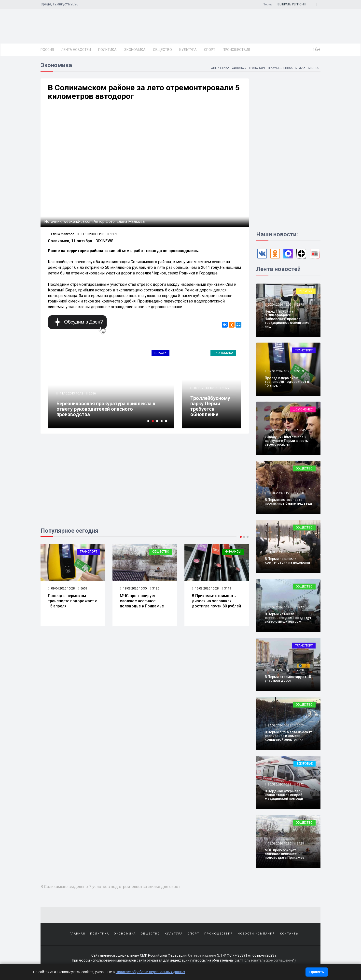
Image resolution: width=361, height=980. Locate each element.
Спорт (210, 50)
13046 (301, 430)
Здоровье (305, 763)
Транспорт (257, 68)
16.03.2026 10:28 (205, 588)
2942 (300, 784)
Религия (306, 291)
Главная (77, 934)
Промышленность (282, 68)
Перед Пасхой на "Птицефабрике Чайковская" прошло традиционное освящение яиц (287, 319)
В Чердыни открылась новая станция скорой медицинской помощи (284, 795)
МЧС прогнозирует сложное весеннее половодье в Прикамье (142, 601)
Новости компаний (256, 934)
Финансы (239, 68)
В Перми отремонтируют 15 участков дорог (288, 679)
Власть (160, 353)
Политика (107, 50)
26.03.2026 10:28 (279, 670)
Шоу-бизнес (303, 409)
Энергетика (220, 68)
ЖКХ (302, 68)
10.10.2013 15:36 (205, 388)
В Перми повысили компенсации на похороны (287, 561)
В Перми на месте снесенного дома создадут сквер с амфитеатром (288, 618)
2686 (92, 393)
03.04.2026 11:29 (279, 493)
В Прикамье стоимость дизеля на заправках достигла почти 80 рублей (216, 601)
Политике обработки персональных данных (150, 972)
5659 (83, 588)
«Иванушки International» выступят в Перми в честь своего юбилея (286, 441)
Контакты (289, 934)
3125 (154, 588)
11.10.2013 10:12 (71, 393)
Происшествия (236, 50)
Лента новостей (76, 50)
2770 (300, 552)
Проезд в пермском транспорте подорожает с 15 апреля (73, 601)
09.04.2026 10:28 (61, 588)
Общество (162, 50)
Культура (188, 50)
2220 (300, 670)
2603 (300, 725)
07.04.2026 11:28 (279, 430)
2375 (300, 305)
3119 (226, 588)
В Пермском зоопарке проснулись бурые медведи (288, 502)
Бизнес (314, 68)
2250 (300, 493)
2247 (300, 607)
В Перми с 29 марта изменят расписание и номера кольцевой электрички (288, 736)
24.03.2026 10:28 (279, 725)
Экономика (135, 50)
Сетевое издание (202, 955)
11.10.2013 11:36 (91, 234)
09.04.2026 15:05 (279, 305)
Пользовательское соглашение (268, 960)
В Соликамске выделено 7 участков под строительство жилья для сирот (110, 887)
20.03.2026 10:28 (279, 784)
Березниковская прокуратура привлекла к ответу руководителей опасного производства (106, 409)
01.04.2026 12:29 (279, 552)
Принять (317, 972)
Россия (47, 50)
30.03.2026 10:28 (279, 607)
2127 (226, 388)
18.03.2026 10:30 (133, 588)
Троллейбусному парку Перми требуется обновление (210, 406)
